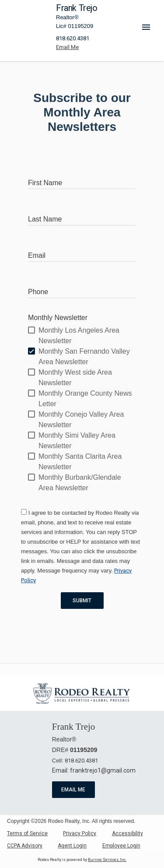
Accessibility (127, 833)
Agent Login (72, 846)
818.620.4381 (73, 38)
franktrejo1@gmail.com (103, 770)
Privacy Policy (80, 833)
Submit (82, 601)
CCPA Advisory (25, 846)
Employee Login (121, 846)
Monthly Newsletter (58, 318)
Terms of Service (27, 833)
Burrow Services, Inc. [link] (107, 860)
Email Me (73, 790)
